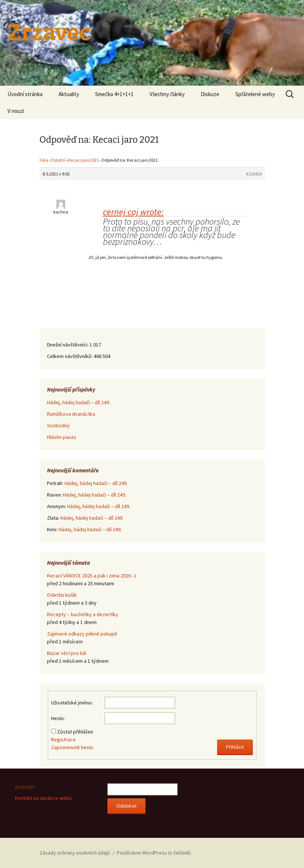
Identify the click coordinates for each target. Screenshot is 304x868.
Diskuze (210, 94)
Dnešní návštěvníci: (68, 345)
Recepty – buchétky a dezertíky (83, 614)
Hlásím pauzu (62, 437)
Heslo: (58, 718)
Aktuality (69, 94)
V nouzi (16, 111)
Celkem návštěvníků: (70, 356)
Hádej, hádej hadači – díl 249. (79, 402)
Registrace (63, 739)
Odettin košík (62, 595)
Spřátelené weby (255, 94)
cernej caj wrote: (133, 212)
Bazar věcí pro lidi (67, 653)
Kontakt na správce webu (43, 798)
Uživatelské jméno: (72, 703)
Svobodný (58, 425)
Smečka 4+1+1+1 (114, 94)
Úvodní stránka (25, 94)
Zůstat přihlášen (75, 732)
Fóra (44, 160)
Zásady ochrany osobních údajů (75, 853)
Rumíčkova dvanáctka (71, 414)
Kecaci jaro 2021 (83, 160)
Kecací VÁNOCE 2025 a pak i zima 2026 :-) (92, 576)
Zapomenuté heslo (72, 747)
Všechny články (167, 94)
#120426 (254, 174)
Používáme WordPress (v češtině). (154, 853)
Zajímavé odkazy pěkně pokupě (82, 634)
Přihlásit (235, 747)
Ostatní (58, 160)
